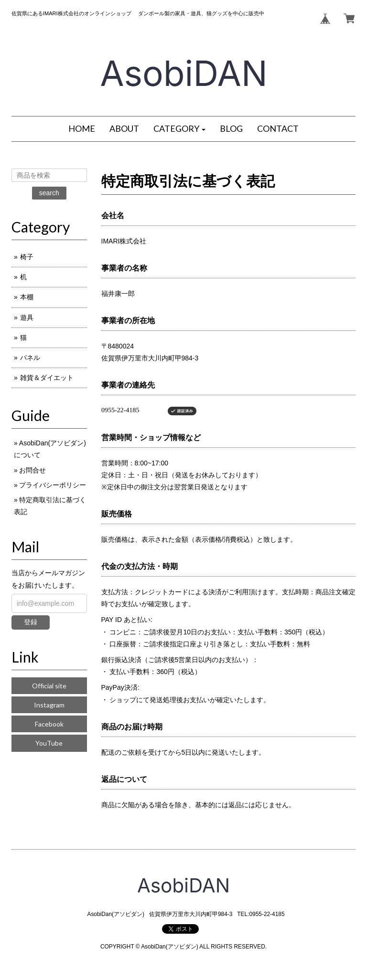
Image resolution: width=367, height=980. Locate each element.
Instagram (49, 705)
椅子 (27, 257)
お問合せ (32, 470)
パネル (30, 358)
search (49, 193)
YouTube (49, 743)
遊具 (27, 317)
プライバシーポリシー (53, 485)
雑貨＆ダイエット (47, 378)
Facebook (49, 724)
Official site (49, 686)
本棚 (27, 297)
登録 (31, 622)
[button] (180, 129)
